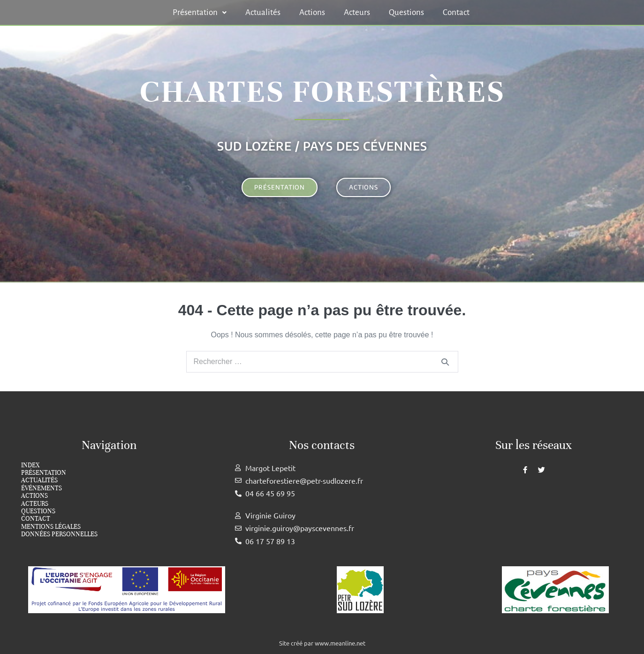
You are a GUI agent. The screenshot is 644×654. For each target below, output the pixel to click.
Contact (456, 12)
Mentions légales (51, 527)
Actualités (263, 12)
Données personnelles (59, 534)
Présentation (200, 12)
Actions (312, 12)
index (30, 465)
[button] (200, 12)
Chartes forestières (322, 92)
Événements (42, 488)
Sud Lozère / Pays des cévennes (322, 146)
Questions (406, 12)
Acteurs (357, 12)
